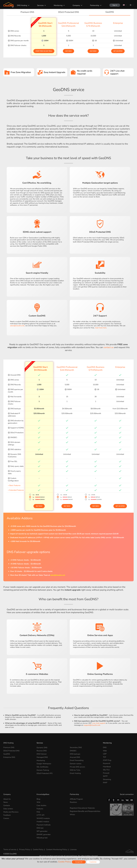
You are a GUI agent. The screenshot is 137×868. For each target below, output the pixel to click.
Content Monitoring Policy (56, 849)
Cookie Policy (38, 849)
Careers (6, 818)
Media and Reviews (11, 812)
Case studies (41, 805)
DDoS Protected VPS (45, 773)
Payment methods (44, 824)
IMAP (105, 783)
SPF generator (42, 831)
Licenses (72, 849)
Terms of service (10, 849)
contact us (109, 347)
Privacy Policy (24, 849)
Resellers (73, 802)
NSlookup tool (42, 837)
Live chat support (99, 723)
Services (40, 5)
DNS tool (40, 828)
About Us (7, 799)
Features (40, 809)
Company (76, 5)
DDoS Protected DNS (12, 751)
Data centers (8, 809)
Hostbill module (43, 821)
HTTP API (40, 815)
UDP (105, 754)
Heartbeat (107, 767)
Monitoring (58, 5)
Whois (72, 816)
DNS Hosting (22, 5)
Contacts (7, 805)
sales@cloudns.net (17, 326)
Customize (93, 862)
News (6, 802)
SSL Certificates (43, 767)
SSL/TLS (106, 770)
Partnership (94, 5)
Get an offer (118, 51)
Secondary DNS (76, 747)
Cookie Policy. (65, 862)
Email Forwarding (77, 760)
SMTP (105, 776)
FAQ (38, 812)
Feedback (7, 815)
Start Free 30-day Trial (44, 51)
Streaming (107, 779)
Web (105, 751)
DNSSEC (73, 751)
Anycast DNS (75, 757)
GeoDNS (7, 754)
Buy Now (69, 51)
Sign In (114, 5)
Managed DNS (42, 757)
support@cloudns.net (92, 725)
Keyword (107, 763)
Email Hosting (75, 773)
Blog (38, 799)
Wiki (38, 802)
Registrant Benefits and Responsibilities (79, 812)
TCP (105, 757)
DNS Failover (42, 754)
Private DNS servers (78, 767)
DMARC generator (44, 834)
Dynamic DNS (42, 747)
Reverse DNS (42, 751)
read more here (101, 328)
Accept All (79, 862)
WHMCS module (43, 818)
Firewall (106, 773)
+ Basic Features (14, 485)
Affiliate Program (77, 799)
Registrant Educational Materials (82, 808)
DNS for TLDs (75, 770)
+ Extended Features (16, 490)
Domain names (76, 763)
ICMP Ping (107, 760)
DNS (105, 747)
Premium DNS (9, 747)
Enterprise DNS (9, 757)
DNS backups (75, 754)
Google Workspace (44, 763)
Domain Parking (43, 770)
